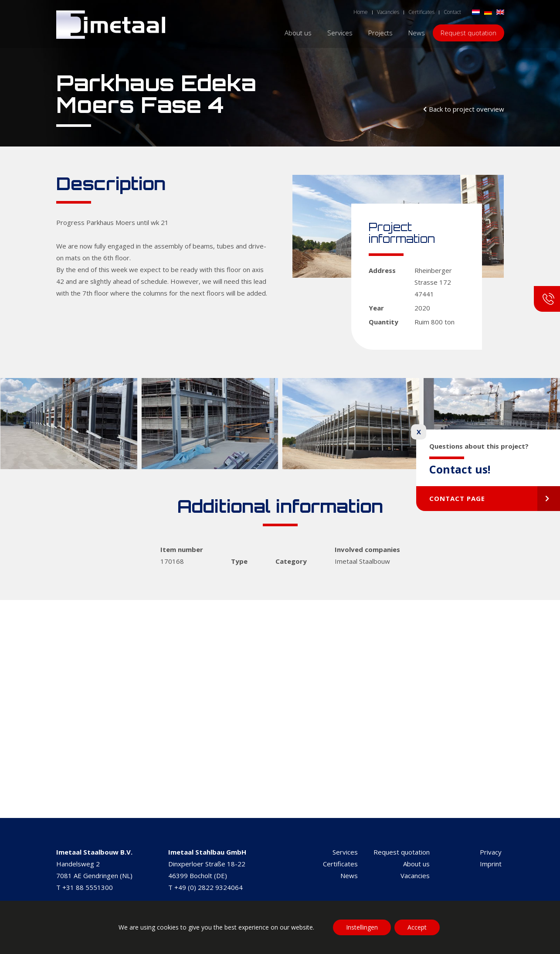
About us (416, 864)
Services (345, 852)
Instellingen (362, 927)
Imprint (491, 864)
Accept (417, 927)
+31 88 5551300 (88, 887)
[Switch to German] (488, 12)
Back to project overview (467, 109)
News (349, 876)
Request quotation (402, 852)
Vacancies (415, 876)
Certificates (340, 864)
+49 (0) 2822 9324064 (209, 887)
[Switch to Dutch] (476, 12)
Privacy (491, 852)
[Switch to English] (500, 12)
